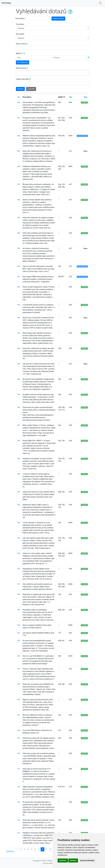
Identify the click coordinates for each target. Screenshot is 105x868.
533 (19, 553)
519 (19, 738)
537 (19, 492)
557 (19, 184)
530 (19, 594)
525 (19, 656)
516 (19, 787)
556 (19, 200)
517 (19, 769)
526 (19, 641)
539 (19, 459)
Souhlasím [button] (63, 860)
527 (19, 633)
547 (19, 333)
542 (19, 407)
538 (19, 474)
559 (19, 151)
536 (19, 505)
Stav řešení (20, 34)
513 (19, 833)
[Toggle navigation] (100, 3)
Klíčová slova (22, 68)
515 (19, 802)
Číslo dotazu (20, 19)
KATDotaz (6, 3)
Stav (86, 97)
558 (19, 166)
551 (19, 277)
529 (19, 610)
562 (19, 102)
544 (19, 379)
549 (19, 305)
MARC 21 (21, 53)
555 (19, 218)
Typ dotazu (20, 24)
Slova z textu (22, 44)
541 (19, 425)
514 (19, 820)
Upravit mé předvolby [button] (87, 860)
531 (19, 584)
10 (50, 849)
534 (19, 538)
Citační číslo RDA (23, 79)
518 (19, 753)
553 (19, 248)
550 (19, 287)
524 (19, 669)
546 (19, 348)
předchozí (10, 850)
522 (19, 700)
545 (19, 364)
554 (19, 233)
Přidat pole (23, 62)
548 (19, 318)
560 (19, 136)
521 (19, 715)
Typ (70, 97)
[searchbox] (17, 73)
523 (19, 684)
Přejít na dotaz (58, 19)
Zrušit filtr (31, 89)
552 (19, 266)
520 (19, 730)
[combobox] (52, 73)
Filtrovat (20, 89)
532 (19, 569)
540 (19, 441)
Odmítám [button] (73, 860)
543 (19, 395)
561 (19, 118)
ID (19, 97)
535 (19, 523)
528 (19, 625)
